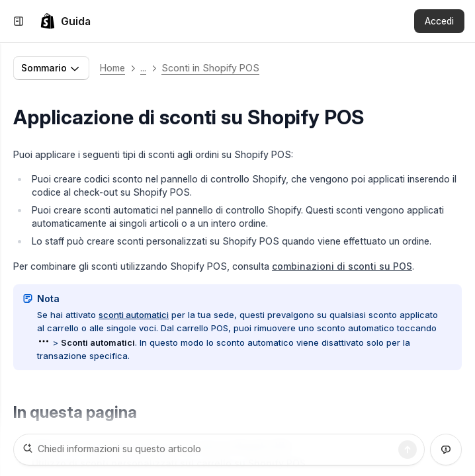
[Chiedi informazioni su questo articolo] (219, 450)
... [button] (143, 68)
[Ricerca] (408, 450)
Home (112, 68)
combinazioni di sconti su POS (342, 266)
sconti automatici (134, 315)
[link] (65, 21)
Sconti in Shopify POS (210, 68)
